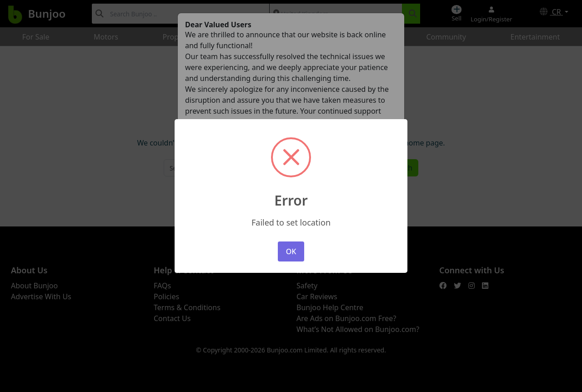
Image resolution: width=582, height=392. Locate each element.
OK (291, 251)
